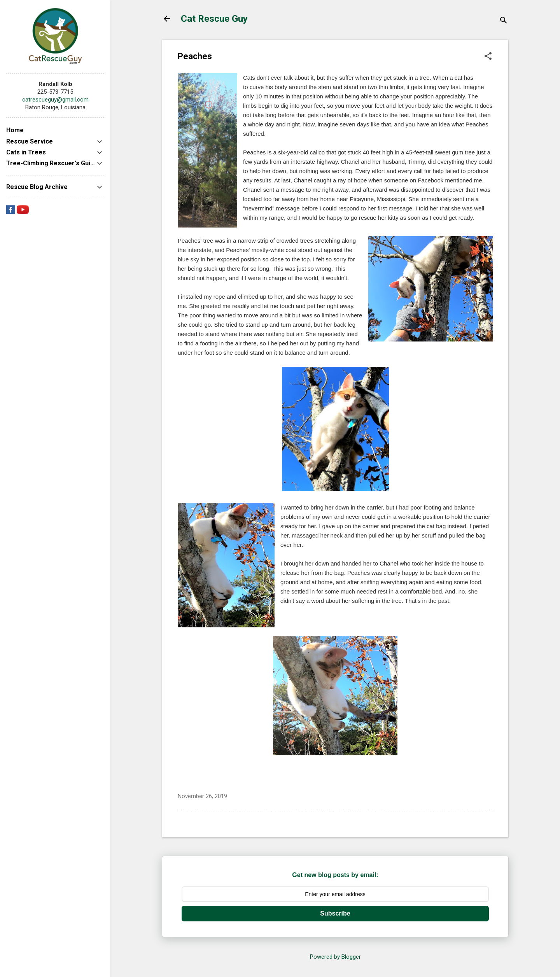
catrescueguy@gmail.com (55, 100)
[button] (488, 57)
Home (15, 130)
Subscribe (335, 913)
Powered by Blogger (335, 957)
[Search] (504, 21)
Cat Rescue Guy (214, 19)
